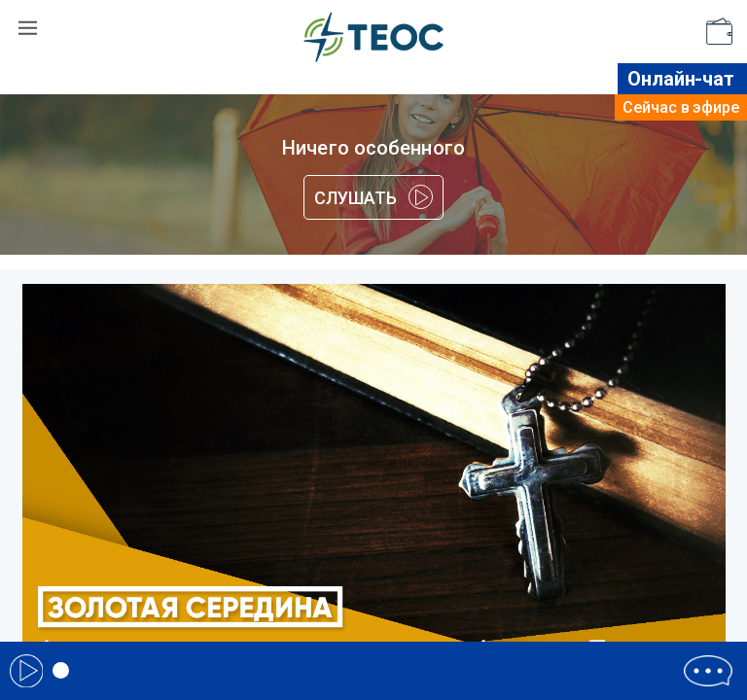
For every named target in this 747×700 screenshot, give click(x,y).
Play (26, 671)
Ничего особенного (373, 148)
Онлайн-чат (681, 79)
